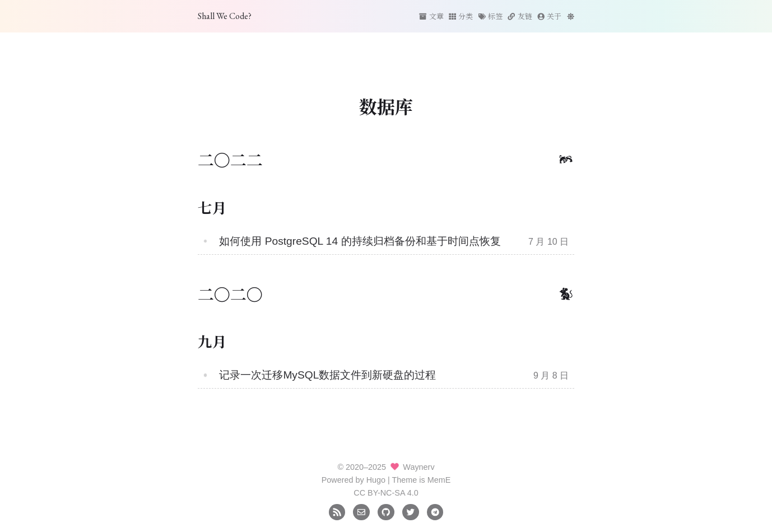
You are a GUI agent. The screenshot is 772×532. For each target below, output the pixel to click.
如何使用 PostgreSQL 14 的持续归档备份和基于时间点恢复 (360, 241)
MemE (439, 480)
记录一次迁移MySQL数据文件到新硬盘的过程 (327, 375)
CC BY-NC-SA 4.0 (386, 493)
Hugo (376, 480)
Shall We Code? (225, 16)
